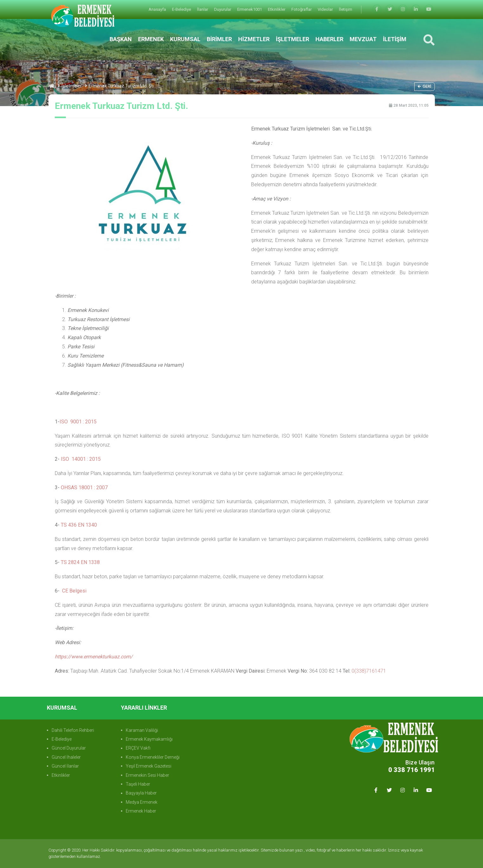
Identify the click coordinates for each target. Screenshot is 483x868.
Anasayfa (158, 9)
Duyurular (223, 9)
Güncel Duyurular (69, 748)
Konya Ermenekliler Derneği (153, 757)
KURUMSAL (185, 39)
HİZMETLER (254, 39)
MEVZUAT (363, 39)
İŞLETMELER (292, 39)
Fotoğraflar (302, 9)
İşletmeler (72, 86)
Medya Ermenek (142, 802)
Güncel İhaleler (66, 757)
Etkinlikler (277, 9)
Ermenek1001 (250, 9)
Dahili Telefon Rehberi (73, 730)
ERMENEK (151, 39)
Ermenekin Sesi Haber (147, 775)
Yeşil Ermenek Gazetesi (149, 766)
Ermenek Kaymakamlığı (149, 739)
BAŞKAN (121, 39)
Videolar (326, 9)
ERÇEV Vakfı (138, 748)
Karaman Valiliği (142, 730)
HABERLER (329, 39)
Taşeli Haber (138, 784)
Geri (425, 86)
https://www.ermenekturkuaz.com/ (94, 657)
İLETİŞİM (395, 39)
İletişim (346, 9)
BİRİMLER (219, 39)
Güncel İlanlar (65, 766)
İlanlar (203, 9)
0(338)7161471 (369, 671)
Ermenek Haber (141, 811)
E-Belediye (182, 9)
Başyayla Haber (141, 793)
